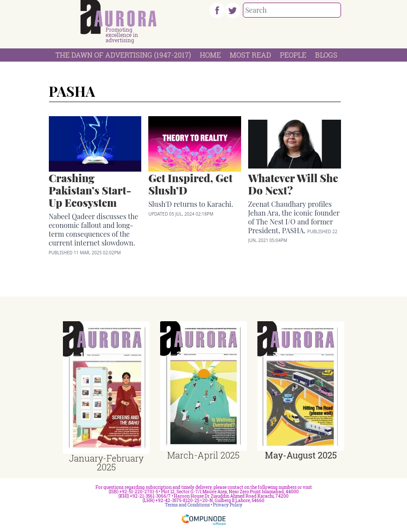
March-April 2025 (203, 455)
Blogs (326, 55)
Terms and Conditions (187, 505)
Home (210, 55)
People (293, 55)
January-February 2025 (106, 462)
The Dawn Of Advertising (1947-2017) (123, 55)
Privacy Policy (228, 505)
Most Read (250, 55)
